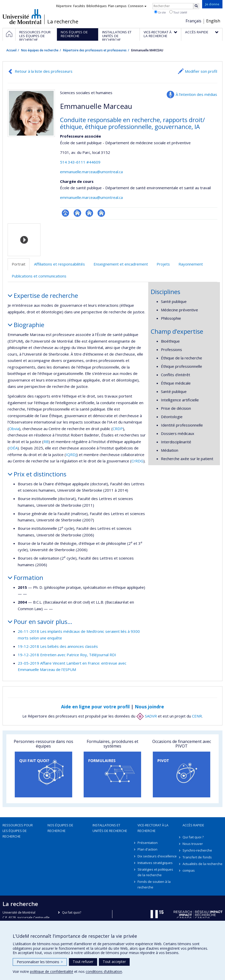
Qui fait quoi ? (193, 837)
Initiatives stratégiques (155, 863)
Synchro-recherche (197, 850)
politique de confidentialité (52, 971)
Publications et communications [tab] (39, 276)
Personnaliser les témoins (40, 962)
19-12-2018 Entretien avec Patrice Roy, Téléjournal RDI (67, 655)
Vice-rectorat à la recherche (153, 828)
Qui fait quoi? (72, 912)
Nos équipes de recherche (40, 50)
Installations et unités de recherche (110, 828)
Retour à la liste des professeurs (44, 71)
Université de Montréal (22, 17)
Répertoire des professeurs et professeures (95, 50)
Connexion (137, 6)
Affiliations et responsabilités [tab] (59, 264)
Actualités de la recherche (202, 864)
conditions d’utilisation (104, 971)
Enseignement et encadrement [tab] (121, 264)
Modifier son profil (201, 71)
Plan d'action (147, 849)
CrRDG (137, 461)
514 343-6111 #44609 (80, 162)
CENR (197, 716)
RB (46, 442)
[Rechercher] (196, 6)
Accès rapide (193, 825)
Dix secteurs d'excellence (157, 856)
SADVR (147, 716)
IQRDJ (71, 455)
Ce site (160, 12)
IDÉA (13, 448)
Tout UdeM (178, 12)
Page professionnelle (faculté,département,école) (65, 213)
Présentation (148, 843)
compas (189, 870)
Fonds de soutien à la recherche (154, 884)
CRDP (118, 429)
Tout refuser (83, 962)
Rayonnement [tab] (191, 264)
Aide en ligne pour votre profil (95, 707)
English (213, 21)
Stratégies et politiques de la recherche (155, 872)
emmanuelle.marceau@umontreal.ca (91, 172)
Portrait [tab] (19, 264)
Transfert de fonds (197, 857)
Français (193, 21)
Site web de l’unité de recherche (77, 213)
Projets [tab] (163, 264)
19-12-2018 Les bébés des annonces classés (58, 646)
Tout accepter (114, 962)
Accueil (11, 50)
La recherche (63, 22)
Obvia (14, 429)
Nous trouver (193, 844)
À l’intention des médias (196, 94)
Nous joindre (149, 707)
